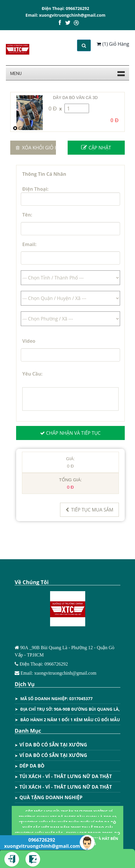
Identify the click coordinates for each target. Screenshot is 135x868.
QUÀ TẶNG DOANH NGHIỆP (48, 797)
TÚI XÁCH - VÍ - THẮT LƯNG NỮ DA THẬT (63, 776)
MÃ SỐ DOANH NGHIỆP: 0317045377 (56, 699)
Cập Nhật (96, 148)
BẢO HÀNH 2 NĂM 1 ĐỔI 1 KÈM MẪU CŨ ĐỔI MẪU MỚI (75, 720)
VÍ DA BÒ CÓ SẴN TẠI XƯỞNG (51, 745)
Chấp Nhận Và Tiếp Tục (70, 433)
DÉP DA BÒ (30, 766)
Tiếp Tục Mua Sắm (89, 510)
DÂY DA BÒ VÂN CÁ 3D (75, 98)
